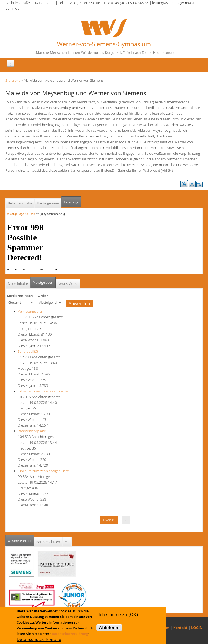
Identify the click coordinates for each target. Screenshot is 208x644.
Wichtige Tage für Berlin (23, 214)
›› (126, 520)
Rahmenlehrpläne (32, 431)
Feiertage (71, 202)
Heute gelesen (48, 203)
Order (43, 296)
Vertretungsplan (31, 311)
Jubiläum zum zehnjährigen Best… (44, 471)
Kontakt (180, 628)
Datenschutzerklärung (70, 634)
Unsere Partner (21, 539)
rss (67, 542)
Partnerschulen (48, 542)
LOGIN (197, 628)
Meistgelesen (43, 283)
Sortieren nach (20, 296)
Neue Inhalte (18, 284)
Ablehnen (109, 628)
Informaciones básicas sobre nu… (44, 391)
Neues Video (67, 284)
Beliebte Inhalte (20, 203)
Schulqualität (28, 351)
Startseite (13, 80)
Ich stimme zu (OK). (119, 615)
